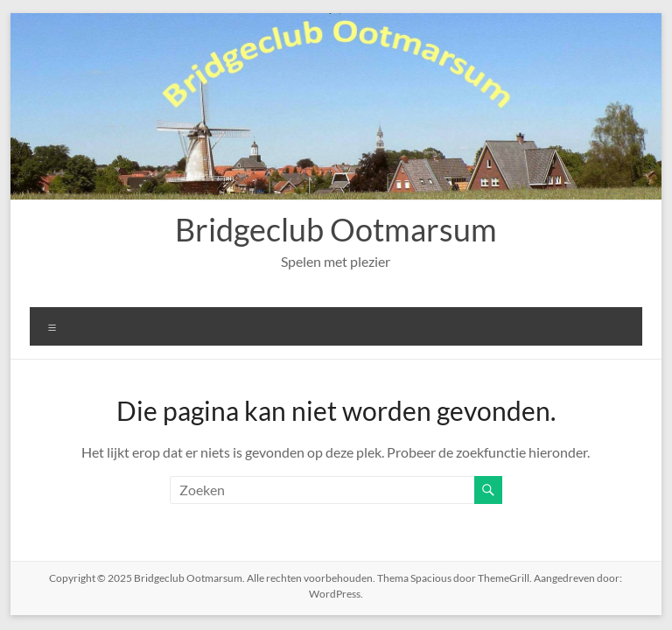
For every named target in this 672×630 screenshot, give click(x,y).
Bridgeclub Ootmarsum (336, 229)
